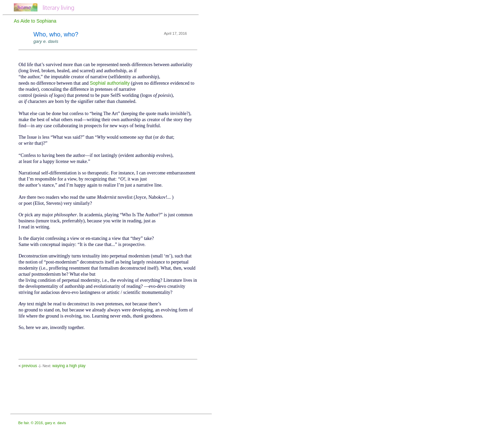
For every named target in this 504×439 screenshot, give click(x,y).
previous (29, 366)
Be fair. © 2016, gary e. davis (42, 423)
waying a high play (69, 366)
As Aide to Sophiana (35, 21)
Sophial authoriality (110, 83)
